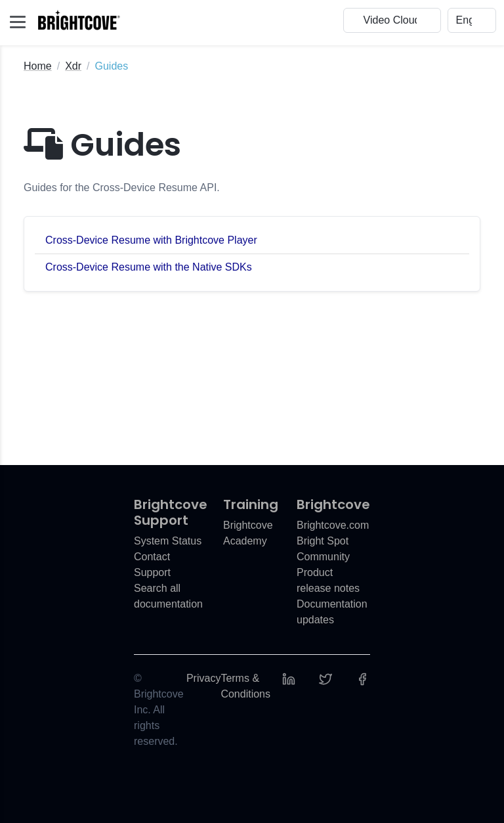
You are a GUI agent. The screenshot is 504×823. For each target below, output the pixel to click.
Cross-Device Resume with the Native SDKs (149, 267)
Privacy (203, 678)
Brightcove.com (333, 525)
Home (38, 66)
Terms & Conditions (245, 686)
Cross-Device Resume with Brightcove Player (151, 240)
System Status (168, 541)
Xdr (73, 66)
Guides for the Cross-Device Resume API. (122, 188)
